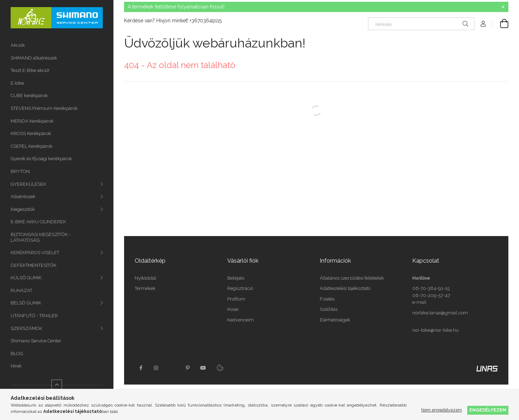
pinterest (188, 368)
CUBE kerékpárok (29, 96)
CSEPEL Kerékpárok (32, 146)
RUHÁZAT (21, 290)
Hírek (16, 366)
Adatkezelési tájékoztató (345, 288)
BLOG (17, 354)
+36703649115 (206, 21)
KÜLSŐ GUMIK (26, 278)
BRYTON (20, 171)
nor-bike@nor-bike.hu (436, 330)
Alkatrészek (23, 197)
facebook (141, 368)
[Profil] (483, 24)
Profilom (236, 299)
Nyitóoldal (146, 278)
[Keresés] (421, 24)
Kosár (233, 309)
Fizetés (327, 299)
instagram (156, 368)
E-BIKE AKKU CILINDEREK (38, 222)
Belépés (236, 278)
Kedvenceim (241, 320)
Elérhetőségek (335, 320)
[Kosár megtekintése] (500, 24)
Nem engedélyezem (442, 410)
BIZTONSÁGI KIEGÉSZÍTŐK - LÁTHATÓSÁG (41, 237)
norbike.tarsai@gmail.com (440, 313)
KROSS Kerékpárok (31, 133)
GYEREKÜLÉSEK (28, 184)
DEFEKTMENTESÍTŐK (34, 265)
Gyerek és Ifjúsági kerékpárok (41, 159)
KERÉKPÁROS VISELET (35, 253)
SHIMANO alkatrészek (34, 58)
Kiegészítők (23, 209)
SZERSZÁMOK (26, 328)
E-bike (17, 83)
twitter (172, 368)
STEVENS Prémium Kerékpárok (44, 108)
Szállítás (329, 309)
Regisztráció (240, 288)
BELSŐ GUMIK (26, 303)
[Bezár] (503, 7)
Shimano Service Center (36, 341)
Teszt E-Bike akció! (30, 70)
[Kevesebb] (57, 385)
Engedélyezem (488, 410)
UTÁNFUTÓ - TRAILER (34, 316)
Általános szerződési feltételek (352, 278)
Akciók (18, 45)
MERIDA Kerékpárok (32, 121)
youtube (203, 368)
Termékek (145, 288)
